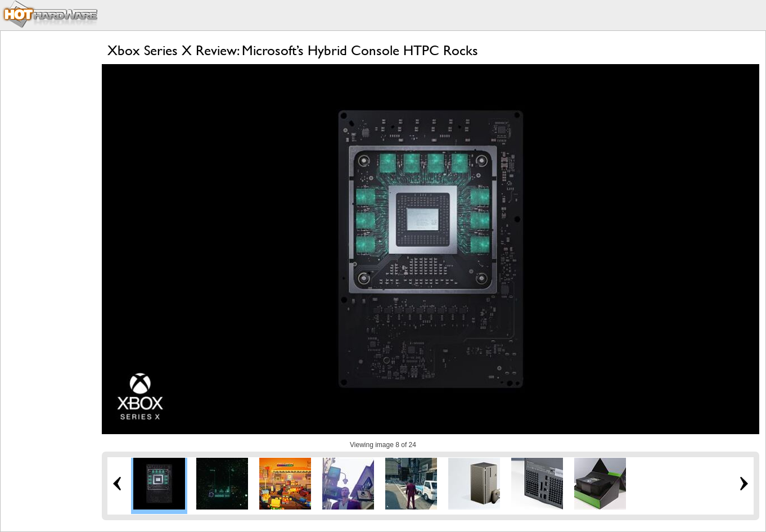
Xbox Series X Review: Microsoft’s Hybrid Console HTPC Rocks (293, 50)
